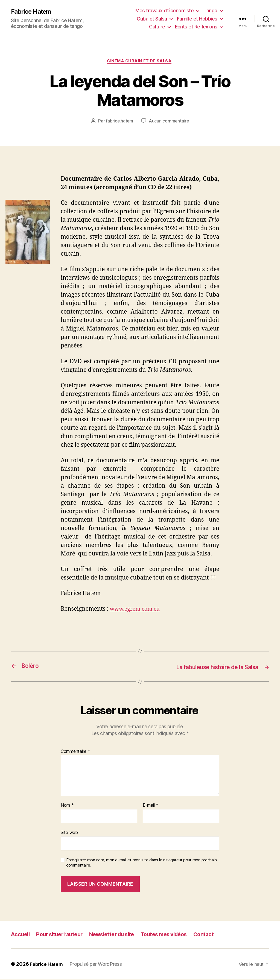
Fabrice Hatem (33, 11)
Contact (219, 935)
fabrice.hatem (119, 122)
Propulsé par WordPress (97, 965)
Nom (67, 806)
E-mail (151, 806)
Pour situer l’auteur (63, 935)
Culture (157, 27)
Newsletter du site (119, 935)
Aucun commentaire (169, 122)
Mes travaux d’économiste (164, 11)
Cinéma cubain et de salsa (140, 62)
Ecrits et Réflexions (196, 27)
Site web (69, 833)
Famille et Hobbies (197, 19)
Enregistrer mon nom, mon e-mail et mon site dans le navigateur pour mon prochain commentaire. (141, 863)
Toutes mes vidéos (176, 935)
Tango (210, 11)
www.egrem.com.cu (137, 610)
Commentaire (75, 752)
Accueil (21, 935)
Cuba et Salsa (152, 19)
